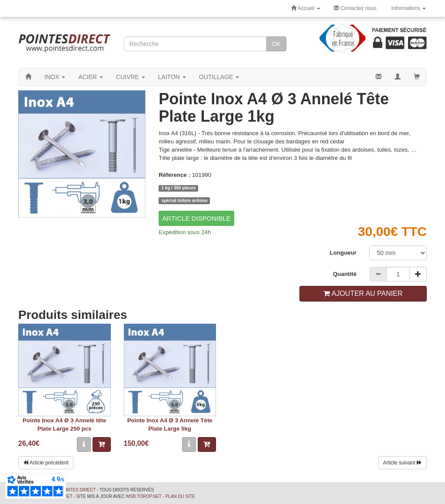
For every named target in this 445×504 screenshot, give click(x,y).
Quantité (345, 274)
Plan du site (180, 496)
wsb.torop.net (143, 496)
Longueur (343, 253)
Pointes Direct (77, 490)
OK (276, 44)
